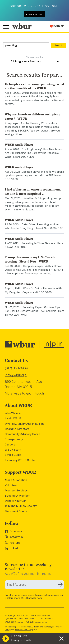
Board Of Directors (17, 429)
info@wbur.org (16, 375)
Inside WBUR (13, 418)
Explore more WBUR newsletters (23, 598)
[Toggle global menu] (6, 27)
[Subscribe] (60, 585)
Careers (10, 444)
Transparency (14, 439)
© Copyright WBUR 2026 (16, 616)
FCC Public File (46, 619)
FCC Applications (27, 619)
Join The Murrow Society (21, 506)
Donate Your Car (15, 501)
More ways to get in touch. (25, 393)
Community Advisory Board (22, 434)
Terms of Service (23, 630)
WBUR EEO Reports (14, 622)
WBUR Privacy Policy (40, 616)
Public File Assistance (36, 622)
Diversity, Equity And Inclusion (24, 424)
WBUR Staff (13, 450)
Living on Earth (21, 640)
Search (59, 45)
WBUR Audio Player (19, 145)
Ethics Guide (13, 455)
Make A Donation (16, 480)
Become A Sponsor (17, 511)
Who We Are (13, 413)
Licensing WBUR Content (21, 460)
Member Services (16, 490)
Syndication (10, 619)
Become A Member (17, 496)
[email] (34, 585)
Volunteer (11, 485)
